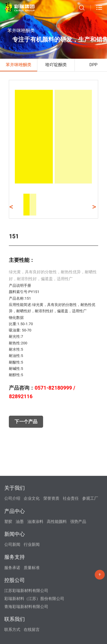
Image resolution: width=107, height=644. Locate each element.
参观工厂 (90, 571)
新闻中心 (15, 607)
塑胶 (8, 594)
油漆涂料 (35, 594)
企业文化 (32, 571)
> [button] (94, 207)
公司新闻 (12, 617)
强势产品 (78, 594)
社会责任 (71, 571)
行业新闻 (32, 617)
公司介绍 (12, 571)
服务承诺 (12, 641)
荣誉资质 (51, 571)
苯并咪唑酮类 (19, 65)
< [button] (11, 207)
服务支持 (15, 630)
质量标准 (32, 641)
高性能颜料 (57, 594)
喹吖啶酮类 (56, 65)
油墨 (20, 594)
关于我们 (15, 561)
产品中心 (15, 584)
